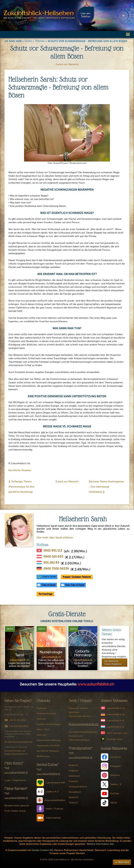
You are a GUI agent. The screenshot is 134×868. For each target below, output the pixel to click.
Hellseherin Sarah (46, 714)
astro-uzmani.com (117, 733)
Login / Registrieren (15, 780)
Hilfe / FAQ (43, 730)
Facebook (115, 757)
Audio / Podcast (55, 809)
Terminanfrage (45, 594)
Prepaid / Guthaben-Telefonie (77, 577)
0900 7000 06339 (56, 569)
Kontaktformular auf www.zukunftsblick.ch (16, 752)
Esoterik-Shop (115, 739)
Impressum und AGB (48, 746)
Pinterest (115, 775)
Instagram (115, 766)
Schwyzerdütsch (78, 787)
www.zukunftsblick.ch (96, 685)
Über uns (41, 735)
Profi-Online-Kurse (15, 811)
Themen (40, 41)
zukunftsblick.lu (115, 727)
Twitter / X (116, 784)
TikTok (113, 803)
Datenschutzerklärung (49, 740)
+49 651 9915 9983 (19, 726)
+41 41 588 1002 (17, 720)
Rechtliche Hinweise (20, 470)
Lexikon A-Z (52, 792)
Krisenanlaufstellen (55, 800)
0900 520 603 (53, 557)
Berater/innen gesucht (17, 806)
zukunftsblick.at (115, 721)
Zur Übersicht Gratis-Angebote (113, 663)
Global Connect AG (43, 850)
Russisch (73, 781)
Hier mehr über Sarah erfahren (55, 538)
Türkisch (73, 803)
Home (28, 41)
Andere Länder (49, 577)
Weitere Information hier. (101, 844)
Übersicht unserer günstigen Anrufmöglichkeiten (80, 712)
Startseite (42, 708)
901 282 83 (51, 563)
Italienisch (74, 776)
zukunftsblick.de (116, 714)
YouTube (115, 794)
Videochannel (53, 818)
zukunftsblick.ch (116, 708)
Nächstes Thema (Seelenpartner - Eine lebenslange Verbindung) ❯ (106, 487)
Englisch (73, 771)
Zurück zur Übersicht (67, 64)
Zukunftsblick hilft (55, 783)
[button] (128, 34)
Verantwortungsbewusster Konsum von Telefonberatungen (83, 736)
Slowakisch (75, 792)
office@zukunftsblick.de (20, 742)
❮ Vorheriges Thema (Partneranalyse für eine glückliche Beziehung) (21, 487)
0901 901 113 (53, 550)
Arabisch (73, 765)
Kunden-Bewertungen (49, 724)
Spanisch (74, 797)
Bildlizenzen (43, 756)
